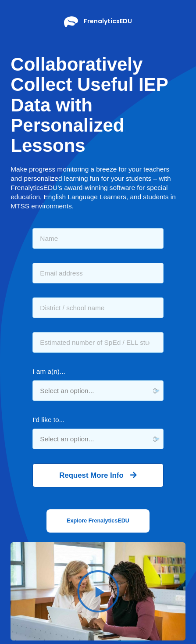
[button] (98, 521)
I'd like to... (48, 420)
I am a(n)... (49, 371)
